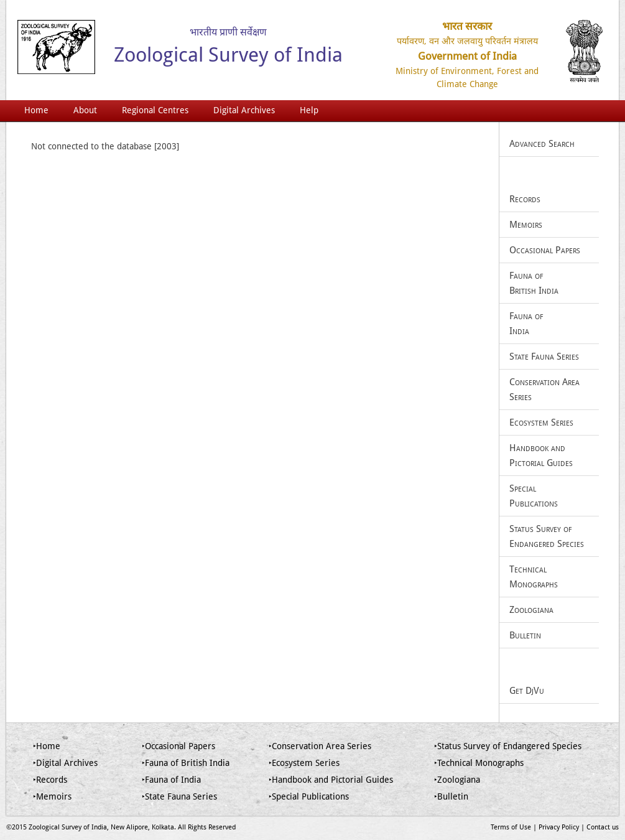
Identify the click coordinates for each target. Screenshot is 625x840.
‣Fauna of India (171, 780)
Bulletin (525, 635)
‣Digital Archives (65, 763)
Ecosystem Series (541, 422)
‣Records (50, 780)
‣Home (47, 746)
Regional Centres (155, 110)
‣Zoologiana (457, 780)
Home (36, 110)
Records (525, 199)
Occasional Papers (545, 250)
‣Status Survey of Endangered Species (508, 746)
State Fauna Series (544, 357)
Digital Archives (244, 110)
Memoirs (526, 225)
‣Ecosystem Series (304, 763)
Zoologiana (531, 610)
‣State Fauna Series (179, 796)
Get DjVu (527, 691)
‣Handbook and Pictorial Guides (331, 780)
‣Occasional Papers (178, 746)
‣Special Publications (309, 796)
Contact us (603, 827)
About (85, 110)
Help (309, 110)
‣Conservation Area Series (320, 746)
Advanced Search (542, 144)
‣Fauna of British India (186, 763)
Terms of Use (511, 827)
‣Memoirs (52, 796)
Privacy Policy (559, 827)
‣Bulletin (451, 796)
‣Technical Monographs (479, 763)
